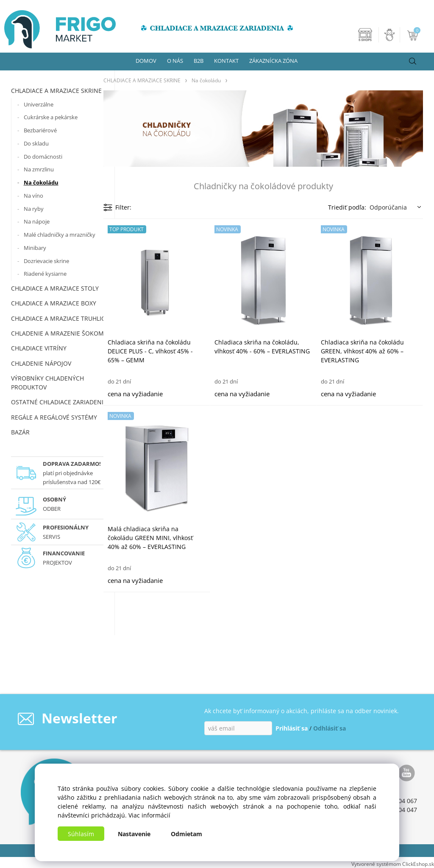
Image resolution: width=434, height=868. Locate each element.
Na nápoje (37, 221)
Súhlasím (81, 834)
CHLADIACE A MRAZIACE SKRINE (56, 91)
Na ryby (34, 209)
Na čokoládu (41, 182)
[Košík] (413, 35)
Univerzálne (39, 104)
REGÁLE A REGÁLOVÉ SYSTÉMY (54, 417)
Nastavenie (134, 834)
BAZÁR (20, 432)
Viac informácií (149, 815)
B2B (199, 61)
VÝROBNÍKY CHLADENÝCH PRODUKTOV (47, 383)
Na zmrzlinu (39, 169)
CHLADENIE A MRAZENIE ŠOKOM (57, 333)
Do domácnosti (43, 157)
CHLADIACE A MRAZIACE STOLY (55, 288)
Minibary (35, 248)
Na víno (33, 196)
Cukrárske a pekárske (51, 117)
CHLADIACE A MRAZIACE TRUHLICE (60, 318)
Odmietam (186, 834)
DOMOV (146, 61)
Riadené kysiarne (45, 274)
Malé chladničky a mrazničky (60, 235)
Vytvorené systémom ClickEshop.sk (393, 864)
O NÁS (175, 61)
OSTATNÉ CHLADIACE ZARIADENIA (59, 402)
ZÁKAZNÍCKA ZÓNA (273, 61)
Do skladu (36, 143)
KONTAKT (226, 61)
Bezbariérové (40, 130)
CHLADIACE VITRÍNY (39, 348)
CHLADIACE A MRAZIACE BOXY (54, 303)
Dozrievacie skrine (46, 261)
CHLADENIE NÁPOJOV (41, 363)
